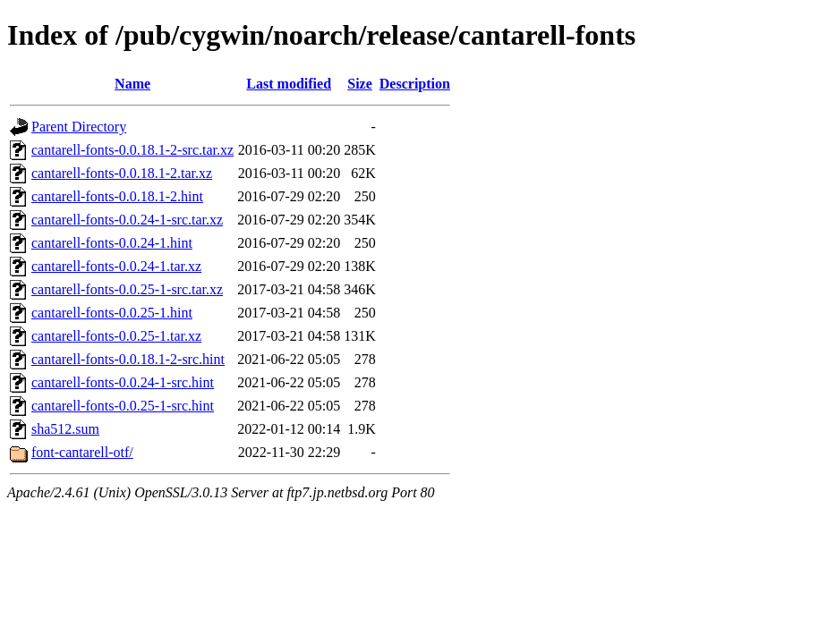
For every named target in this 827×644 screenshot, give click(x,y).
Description (415, 84)
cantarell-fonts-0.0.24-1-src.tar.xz (127, 220)
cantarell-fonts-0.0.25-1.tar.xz (116, 336)
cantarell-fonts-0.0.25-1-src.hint (123, 406)
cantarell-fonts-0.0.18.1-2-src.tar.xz (132, 150)
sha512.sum (65, 429)
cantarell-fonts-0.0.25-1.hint (112, 313)
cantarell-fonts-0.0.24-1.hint (112, 243)
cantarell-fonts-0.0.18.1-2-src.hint (128, 359)
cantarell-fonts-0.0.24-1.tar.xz (116, 266)
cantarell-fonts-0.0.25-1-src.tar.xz (127, 289)
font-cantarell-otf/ (82, 452)
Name (132, 84)
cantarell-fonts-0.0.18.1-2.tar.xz (122, 173)
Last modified (289, 84)
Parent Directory (79, 127)
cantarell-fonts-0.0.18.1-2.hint (117, 196)
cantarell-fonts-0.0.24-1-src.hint (123, 382)
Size (360, 84)
